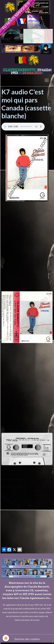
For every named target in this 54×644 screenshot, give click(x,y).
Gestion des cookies (27, 639)
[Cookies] (6, 638)
